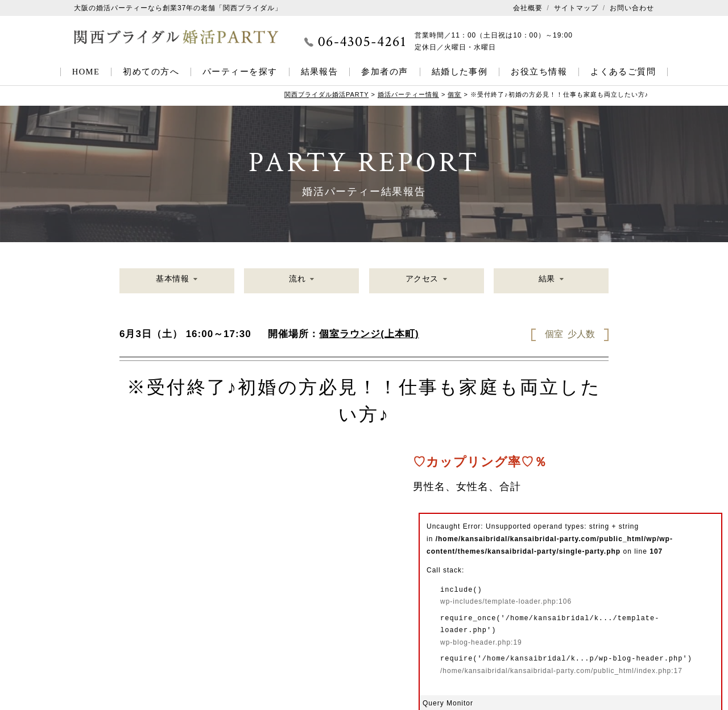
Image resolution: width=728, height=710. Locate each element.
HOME (86, 72)
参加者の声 (384, 72)
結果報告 (320, 72)
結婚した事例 (460, 72)
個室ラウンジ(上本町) (369, 334)
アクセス (421, 282)
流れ (297, 282)
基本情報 (172, 282)
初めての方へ (151, 72)
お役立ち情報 (539, 72)
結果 (546, 282)
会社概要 (528, 8)
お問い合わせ (632, 8)
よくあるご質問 (623, 72)
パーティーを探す (240, 72)
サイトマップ (576, 8)
